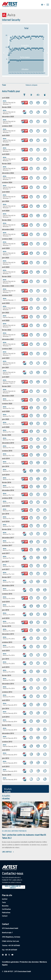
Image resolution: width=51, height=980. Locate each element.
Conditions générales (10, 962)
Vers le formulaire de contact (15, 887)
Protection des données (29, 962)
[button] (47, 53)
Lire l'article (8, 852)
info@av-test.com (13, 941)
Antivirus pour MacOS (19, 831)
